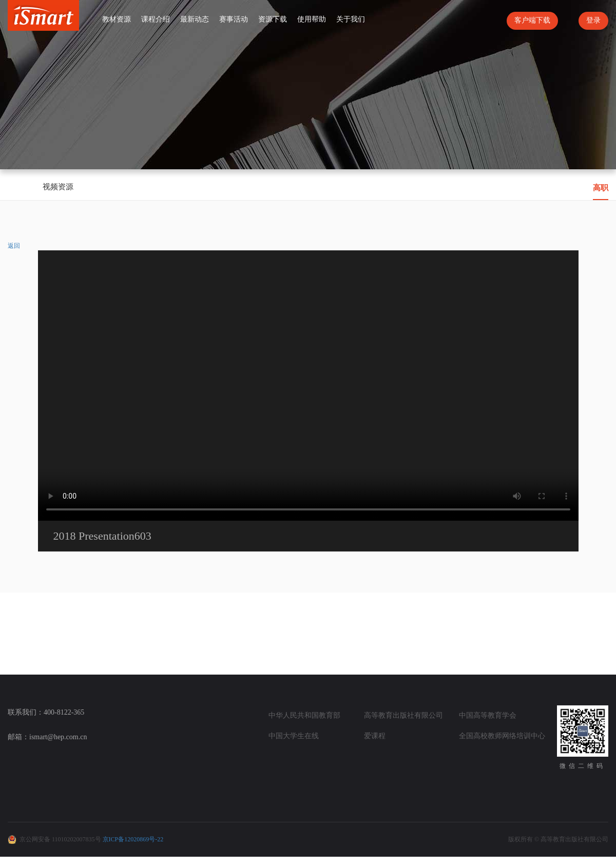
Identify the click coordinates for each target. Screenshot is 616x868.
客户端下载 (532, 20)
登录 (593, 20)
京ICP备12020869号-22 (133, 839)
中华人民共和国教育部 (304, 715)
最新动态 (195, 19)
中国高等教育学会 (488, 715)
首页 (88, 19)
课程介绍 (156, 19)
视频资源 (58, 187)
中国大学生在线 (294, 736)
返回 (14, 246)
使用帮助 (312, 19)
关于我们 (351, 19)
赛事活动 (234, 19)
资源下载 (273, 19)
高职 (601, 188)
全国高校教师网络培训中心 (502, 736)
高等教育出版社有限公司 (403, 715)
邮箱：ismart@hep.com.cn (47, 737)
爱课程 (375, 736)
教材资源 (117, 19)
